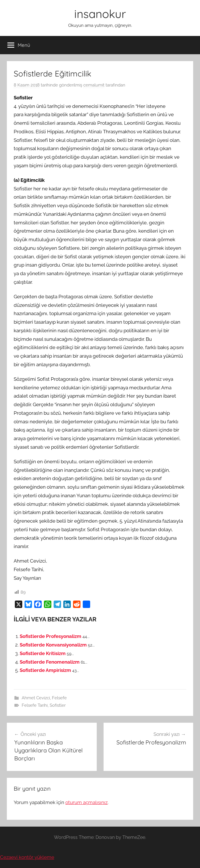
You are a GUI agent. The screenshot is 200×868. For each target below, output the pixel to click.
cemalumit (94, 85)
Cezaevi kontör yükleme (27, 857)
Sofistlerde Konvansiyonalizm (53, 645)
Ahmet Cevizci (36, 698)
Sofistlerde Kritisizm (43, 653)
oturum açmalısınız (86, 802)
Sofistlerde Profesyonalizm (50, 636)
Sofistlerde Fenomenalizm (50, 662)
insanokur (100, 14)
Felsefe (59, 698)
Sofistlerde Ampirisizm (45, 670)
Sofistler (58, 705)
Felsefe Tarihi (35, 705)
